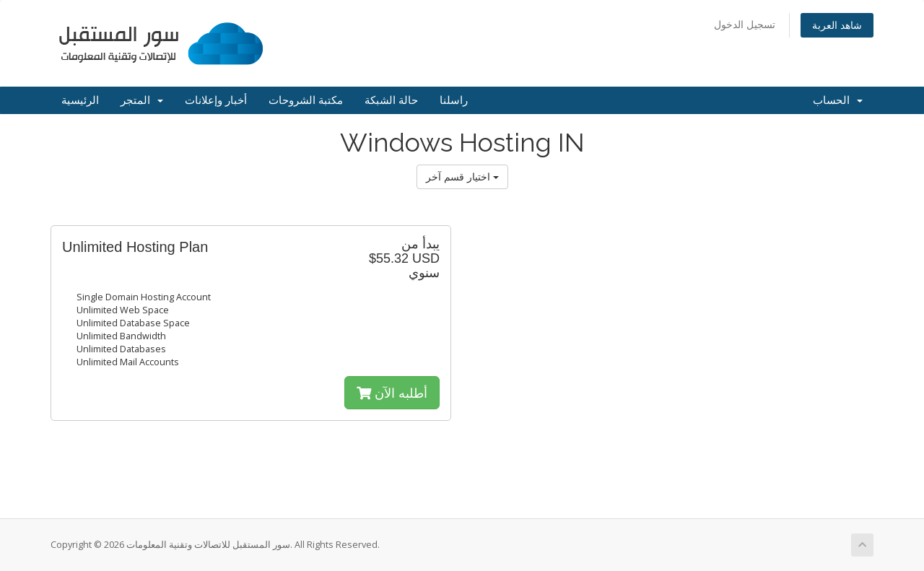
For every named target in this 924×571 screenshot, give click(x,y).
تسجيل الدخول (745, 24)
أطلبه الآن (392, 393)
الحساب (838, 100)
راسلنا (454, 100)
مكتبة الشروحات (306, 100)
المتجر (142, 100)
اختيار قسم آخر (462, 176)
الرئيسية (80, 100)
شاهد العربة (837, 25)
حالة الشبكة (391, 100)
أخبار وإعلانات (216, 100)
